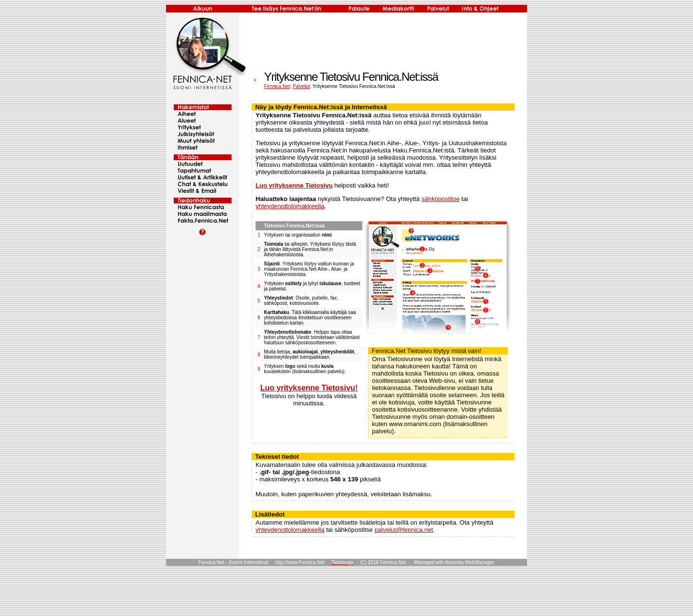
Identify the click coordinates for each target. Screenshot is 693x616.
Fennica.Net (277, 86)
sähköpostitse (441, 199)
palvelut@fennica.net (404, 530)
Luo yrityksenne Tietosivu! (309, 388)
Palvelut (301, 86)
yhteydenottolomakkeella (290, 206)
